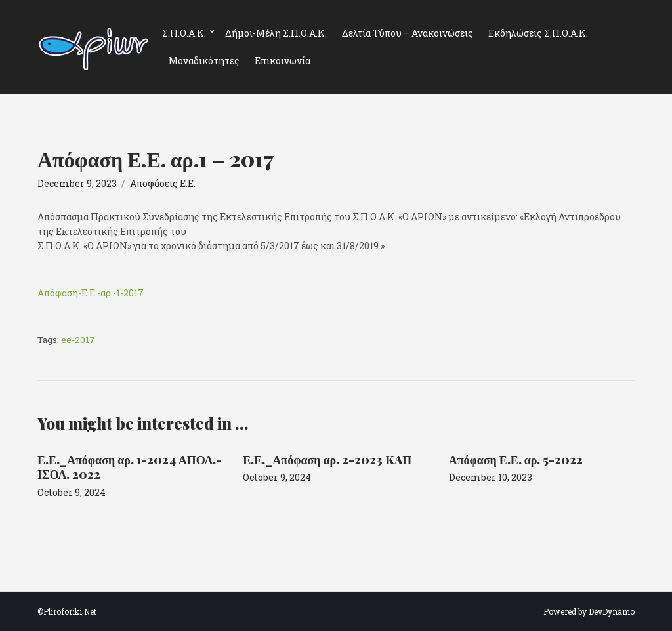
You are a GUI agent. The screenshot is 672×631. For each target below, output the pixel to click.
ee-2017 (78, 340)
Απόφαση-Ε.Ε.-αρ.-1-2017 (91, 293)
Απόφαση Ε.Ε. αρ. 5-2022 (516, 460)
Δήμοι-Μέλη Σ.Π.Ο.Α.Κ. (276, 33)
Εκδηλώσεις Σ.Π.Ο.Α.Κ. (538, 33)
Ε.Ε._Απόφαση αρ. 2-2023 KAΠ (327, 460)
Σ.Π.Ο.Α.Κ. (184, 33)
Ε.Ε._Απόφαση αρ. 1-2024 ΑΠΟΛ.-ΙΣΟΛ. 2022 (130, 467)
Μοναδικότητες (204, 61)
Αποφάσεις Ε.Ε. (163, 183)
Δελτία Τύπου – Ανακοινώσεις (408, 33)
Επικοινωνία (283, 61)
